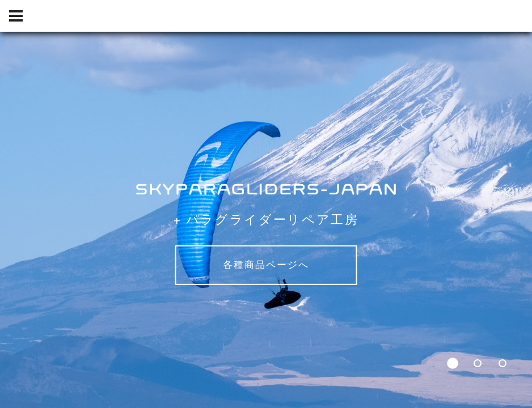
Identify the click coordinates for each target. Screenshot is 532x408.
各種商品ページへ (266, 265)
